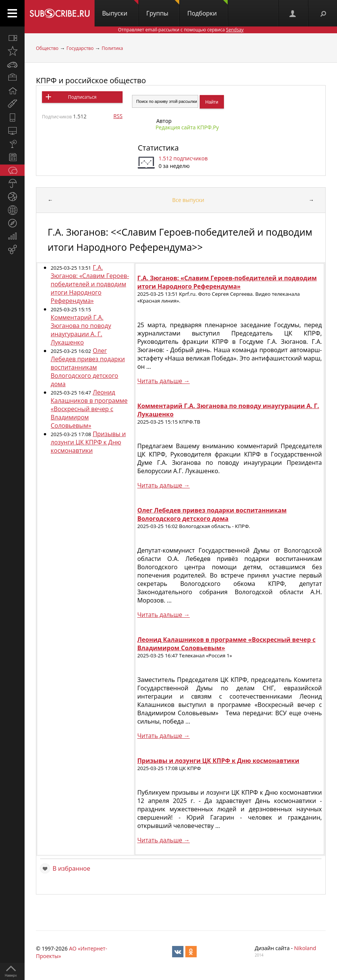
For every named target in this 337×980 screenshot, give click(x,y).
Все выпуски (188, 200)
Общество (47, 48)
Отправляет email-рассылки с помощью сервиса (181, 30)
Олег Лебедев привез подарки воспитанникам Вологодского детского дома (88, 367)
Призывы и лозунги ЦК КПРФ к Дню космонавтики (88, 442)
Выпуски (120, 9)
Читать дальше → (164, 381)
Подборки (207, 9)
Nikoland (305, 948)
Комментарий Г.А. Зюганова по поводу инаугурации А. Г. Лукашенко (81, 330)
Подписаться (82, 97)
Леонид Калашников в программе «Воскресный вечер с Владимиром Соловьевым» (89, 409)
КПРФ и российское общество (91, 80)
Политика (113, 48)
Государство (80, 48)
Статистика (158, 148)
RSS (118, 116)
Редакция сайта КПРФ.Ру (187, 127)
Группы (163, 9)
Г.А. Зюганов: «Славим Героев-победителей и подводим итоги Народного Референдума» (90, 284)
